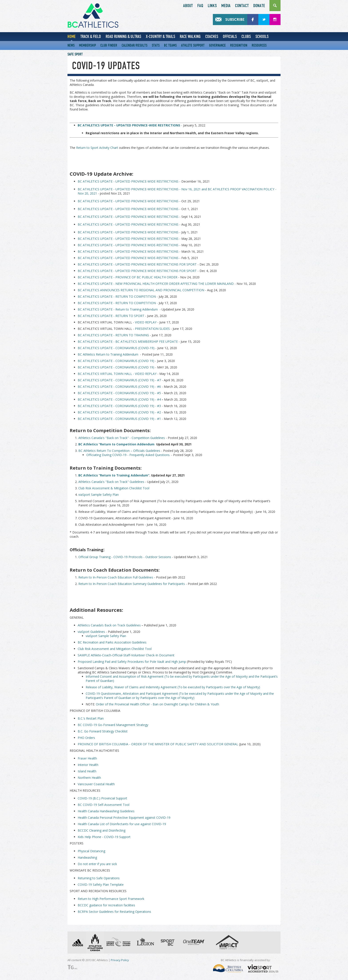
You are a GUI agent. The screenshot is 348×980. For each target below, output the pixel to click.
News (71, 45)
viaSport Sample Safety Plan (99, 495)
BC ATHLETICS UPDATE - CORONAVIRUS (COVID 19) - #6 (119, 387)
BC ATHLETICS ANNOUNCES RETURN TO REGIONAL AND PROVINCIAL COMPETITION (141, 290)
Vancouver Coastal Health (96, 784)
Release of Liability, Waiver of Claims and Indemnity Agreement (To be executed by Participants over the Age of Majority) (173, 687)
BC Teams (170, 45)
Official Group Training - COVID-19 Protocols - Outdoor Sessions (125, 557)
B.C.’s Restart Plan (91, 718)
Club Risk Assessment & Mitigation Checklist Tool (114, 488)
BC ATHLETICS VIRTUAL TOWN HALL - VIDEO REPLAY (117, 374)
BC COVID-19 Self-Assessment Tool (104, 805)
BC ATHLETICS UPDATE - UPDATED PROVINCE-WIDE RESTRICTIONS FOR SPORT (137, 264)
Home (72, 36)
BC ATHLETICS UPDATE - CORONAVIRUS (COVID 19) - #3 (119, 406)
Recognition (239, 45)
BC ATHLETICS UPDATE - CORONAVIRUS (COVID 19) (116, 361)
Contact (242, 6)
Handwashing (87, 857)
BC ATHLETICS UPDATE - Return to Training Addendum (118, 309)
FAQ (200, 6)
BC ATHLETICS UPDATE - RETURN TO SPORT (111, 316)
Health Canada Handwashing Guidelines (106, 811)
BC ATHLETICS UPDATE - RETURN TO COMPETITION (117, 296)
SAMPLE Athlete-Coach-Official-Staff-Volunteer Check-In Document (126, 655)
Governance (217, 45)
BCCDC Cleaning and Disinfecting (102, 830)
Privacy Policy (120, 960)
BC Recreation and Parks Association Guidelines (112, 642)
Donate (259, 6)
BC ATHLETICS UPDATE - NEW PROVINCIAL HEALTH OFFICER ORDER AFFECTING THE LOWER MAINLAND (156, 284)
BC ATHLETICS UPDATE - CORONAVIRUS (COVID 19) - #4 (119, 399)
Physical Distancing (91, 851)
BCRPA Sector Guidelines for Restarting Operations (114, 912)
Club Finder (109, 45)
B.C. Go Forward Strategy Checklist (103, 731)
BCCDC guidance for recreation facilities (106, 905)
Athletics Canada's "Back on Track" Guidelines (111, 482)
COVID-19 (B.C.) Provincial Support (102, 798)
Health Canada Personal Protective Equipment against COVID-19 (124, 818)
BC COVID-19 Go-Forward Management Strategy (113, 725)
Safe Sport (75, 54)
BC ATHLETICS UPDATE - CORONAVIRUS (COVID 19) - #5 (119, 393)
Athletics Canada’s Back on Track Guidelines (109, 625)
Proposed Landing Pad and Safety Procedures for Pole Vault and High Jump (132, 662)
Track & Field (91, 36)
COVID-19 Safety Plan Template (101, 885)
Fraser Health (87, 758)
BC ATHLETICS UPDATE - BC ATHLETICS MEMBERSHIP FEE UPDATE (128, 341)
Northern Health (89, 778)
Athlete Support (193, 45)
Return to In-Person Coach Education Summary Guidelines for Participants (132, 584)
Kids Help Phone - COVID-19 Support (104, 837)
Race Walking (190, 36)
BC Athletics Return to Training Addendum (108, 354)
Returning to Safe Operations (99, 878)
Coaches (212, 36)
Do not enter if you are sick (97, 864)
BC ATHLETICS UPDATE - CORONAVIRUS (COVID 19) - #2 (119, 412)
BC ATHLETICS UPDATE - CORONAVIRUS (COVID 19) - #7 (120, 380)
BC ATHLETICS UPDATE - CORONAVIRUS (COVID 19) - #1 (119, 419)
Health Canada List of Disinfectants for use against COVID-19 (122, 824)
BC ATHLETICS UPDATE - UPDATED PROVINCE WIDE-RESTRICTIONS (128, 239)
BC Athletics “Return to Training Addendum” (114, 475)
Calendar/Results (134, 45)
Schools (262, 36)
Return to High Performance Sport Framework (111, 899)
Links (212, 6)
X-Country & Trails (160, 36)
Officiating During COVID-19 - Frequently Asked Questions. (128, 455)
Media (226, 6)
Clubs (246, 36)
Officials (230, 36)
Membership (87, 45)
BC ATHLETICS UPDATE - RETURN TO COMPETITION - (118, 303)
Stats (156, 45)
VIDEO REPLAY (146, 322)
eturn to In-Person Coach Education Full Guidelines (117, 577)
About (188, 6)
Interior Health (88, 765)
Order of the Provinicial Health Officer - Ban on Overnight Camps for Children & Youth (157, 704)
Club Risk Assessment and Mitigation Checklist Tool (115, 649)
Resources (259, 45)
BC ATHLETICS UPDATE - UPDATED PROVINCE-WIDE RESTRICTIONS (129, 181)
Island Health (87, 771)
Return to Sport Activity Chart (97, 148)
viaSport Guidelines (91, 632)
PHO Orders (86, 738)
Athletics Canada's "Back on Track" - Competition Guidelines (122, 438)
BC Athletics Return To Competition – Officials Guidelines (119, 451)
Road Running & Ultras (123, 36)
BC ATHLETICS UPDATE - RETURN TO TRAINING (113, 335)
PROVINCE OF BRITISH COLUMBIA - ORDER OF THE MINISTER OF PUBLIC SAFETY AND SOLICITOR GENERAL (158, 744)
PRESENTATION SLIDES (152, 329)
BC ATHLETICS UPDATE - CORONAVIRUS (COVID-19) (116, 348)
